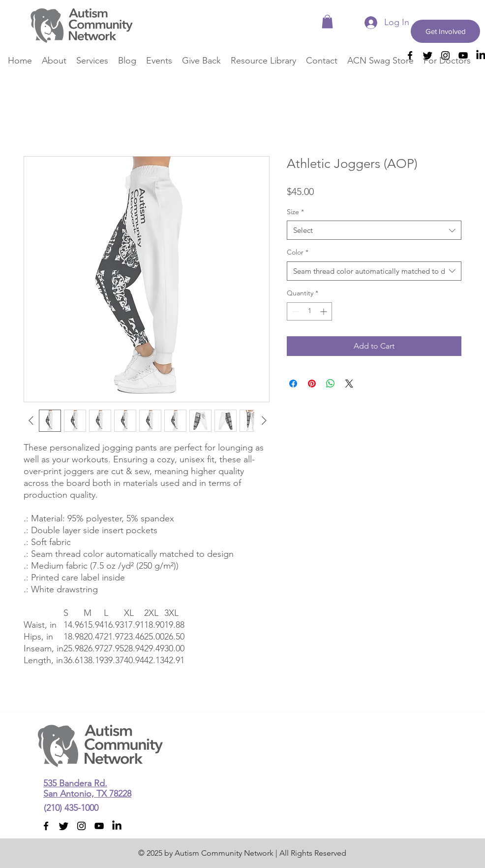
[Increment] (324, 311)
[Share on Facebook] (293, 384)
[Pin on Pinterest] (312, 384)
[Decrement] (294, 311)
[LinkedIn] (117, 826)
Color (298, 252)
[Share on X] (349, 384)
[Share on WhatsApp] (331, 384)
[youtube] (99, 826)
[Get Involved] (445, 31)
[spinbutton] (309, 311)
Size (295, 212)
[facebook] (46, 826)
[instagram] (81, 826)
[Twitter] (64, 826)
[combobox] (374, 230)
